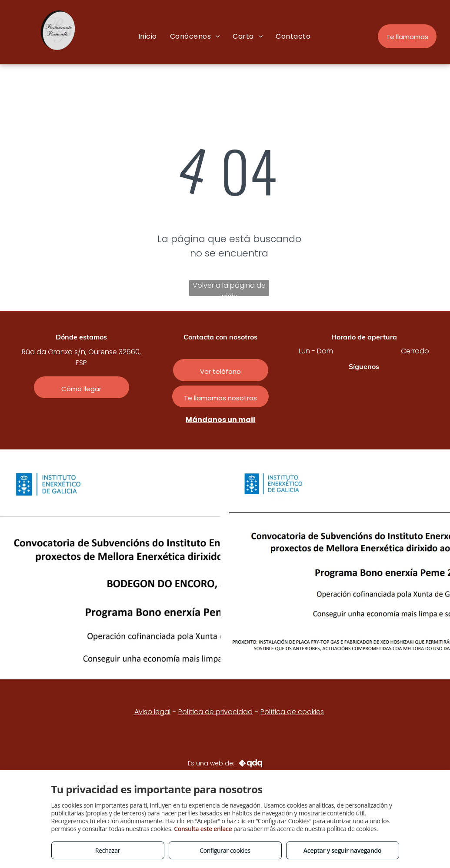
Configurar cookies (225, 850)
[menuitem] (148, 36)
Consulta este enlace (203, 829)
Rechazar (108, 850)
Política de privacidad (215, 712)
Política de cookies (292, 712)
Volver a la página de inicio (229, 288)
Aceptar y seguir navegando (342, 850)
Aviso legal (152, 712)
